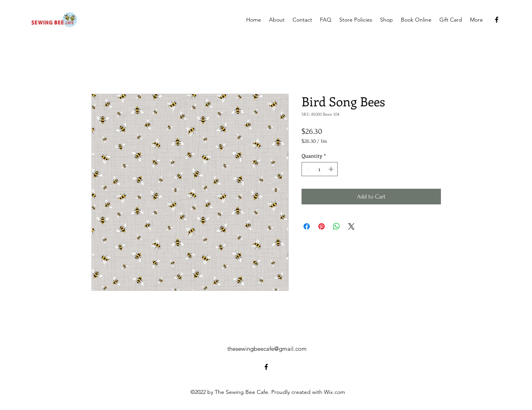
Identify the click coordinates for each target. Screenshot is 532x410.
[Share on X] (351, 226)
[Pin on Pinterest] (322, 226)
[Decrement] (307, 169)
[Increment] (332, 169)
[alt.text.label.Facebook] (497, 20)
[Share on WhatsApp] (336, 226)
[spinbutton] (319, 169)
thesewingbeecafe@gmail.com (267, 349)
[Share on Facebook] (307, 226)
